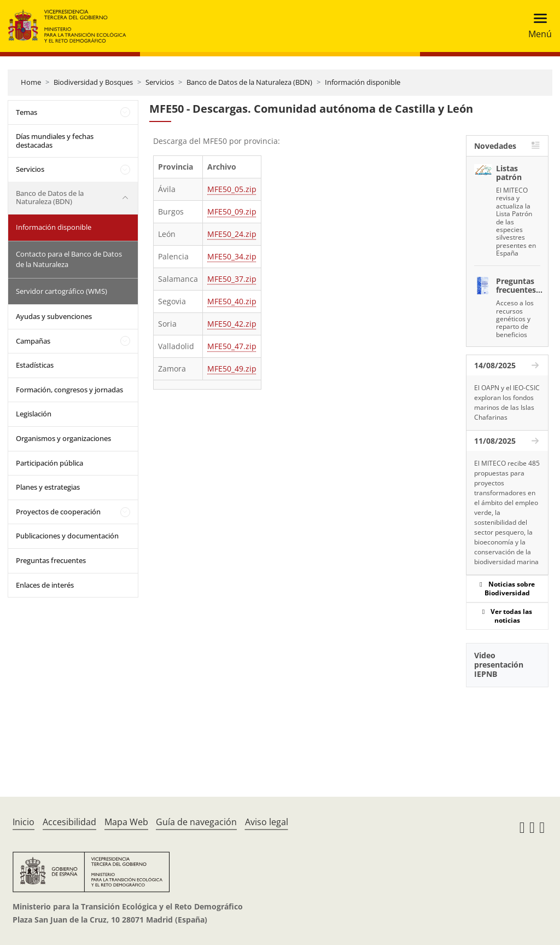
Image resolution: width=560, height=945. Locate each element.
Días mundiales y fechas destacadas (55, 141)
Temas (27, 112)
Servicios (160, 82)
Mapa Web (126, 822)
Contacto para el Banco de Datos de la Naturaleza (69, 259)
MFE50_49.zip (232, 369)
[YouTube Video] (507, 728)
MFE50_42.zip (232, 324)
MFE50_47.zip (232, 346)
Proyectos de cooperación (58, 512)
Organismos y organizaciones (63, 438)
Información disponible (363, 82)
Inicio (24, 822)
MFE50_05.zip (232, 189)
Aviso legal (267, 822)
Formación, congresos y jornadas (69, 390)
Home (31, 82)
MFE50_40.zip (232, 301)
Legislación (34, 414)
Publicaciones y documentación (67, 536)
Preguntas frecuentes (51, 560)
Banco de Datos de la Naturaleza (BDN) (249, 82)
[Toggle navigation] (537, 26)
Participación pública (49, 463)
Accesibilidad (69, 822)
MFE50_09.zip (232, 211)
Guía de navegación (196, 822)
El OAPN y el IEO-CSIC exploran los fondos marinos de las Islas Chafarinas (507, 402)
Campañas (33, 341)
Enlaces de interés (45, 585)
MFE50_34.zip (232, 256)
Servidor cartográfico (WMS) (62, 291)
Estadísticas (35, 365)
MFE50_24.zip (232, 234)
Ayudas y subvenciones (54, 316)
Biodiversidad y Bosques (93, 82)
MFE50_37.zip (232, 279)
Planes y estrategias (48, 487)
